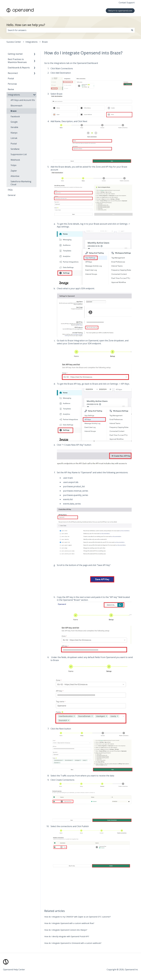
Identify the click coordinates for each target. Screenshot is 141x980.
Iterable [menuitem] (14, 127)
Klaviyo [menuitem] (14, 133)
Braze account (101, 224)
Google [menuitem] (14, 122)
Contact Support (127, 3)
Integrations (32, 42)
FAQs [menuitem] (10, 190)
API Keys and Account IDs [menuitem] (23, 100)
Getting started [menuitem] (15, 54)
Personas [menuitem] (12, 84)
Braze (45, 42)
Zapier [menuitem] (14, 171)
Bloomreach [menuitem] (16, 106)
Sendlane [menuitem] (15, 149)
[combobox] (68, 30)
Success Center (14, 42)
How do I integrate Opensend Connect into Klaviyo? (66, 930)
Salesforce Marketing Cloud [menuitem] (21, 183)
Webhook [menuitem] (15, 160)
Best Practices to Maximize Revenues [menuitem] (17, 61)
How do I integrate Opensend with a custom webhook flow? (69, 923)
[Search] (132, 30)
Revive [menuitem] (11, 89)
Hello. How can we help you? (26, 25)
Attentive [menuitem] (15, 176)
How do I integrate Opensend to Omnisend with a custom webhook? (73, 943)
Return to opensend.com (120, 11)
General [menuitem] (12, 195)
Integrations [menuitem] (14, 95)
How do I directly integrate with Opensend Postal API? (67, 936)
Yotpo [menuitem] (14, 165)
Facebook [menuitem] (15, 116)
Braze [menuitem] (14, 111)
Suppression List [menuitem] (19, 154)
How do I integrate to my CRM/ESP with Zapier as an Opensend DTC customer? (77, 917)
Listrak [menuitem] (14, 138)
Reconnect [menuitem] (13, 73)
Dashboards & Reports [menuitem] (19, 68)
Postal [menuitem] (11, 78)
